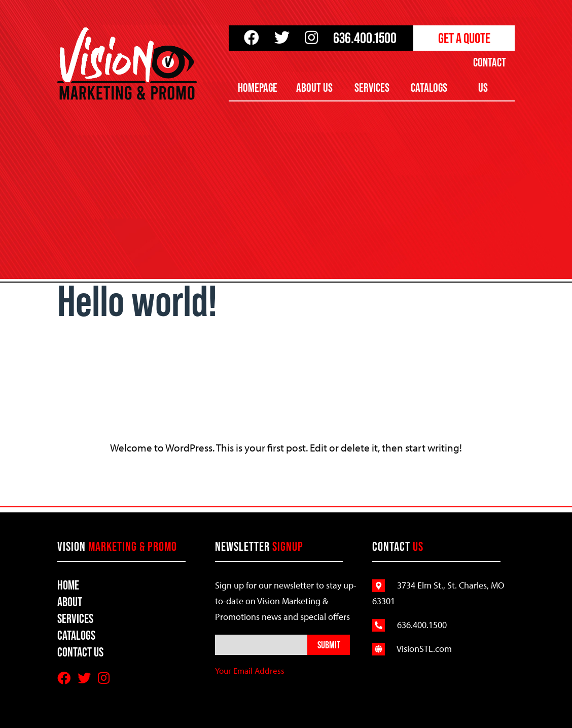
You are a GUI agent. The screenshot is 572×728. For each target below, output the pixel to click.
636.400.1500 (365, 38)
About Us (314, 88)
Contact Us (490, 75)
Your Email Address (250, 670)
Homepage (258, 88)
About (70, 602)
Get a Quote (464, 38)
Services (372, 88)
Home (68, 585)
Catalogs (429, 88)
